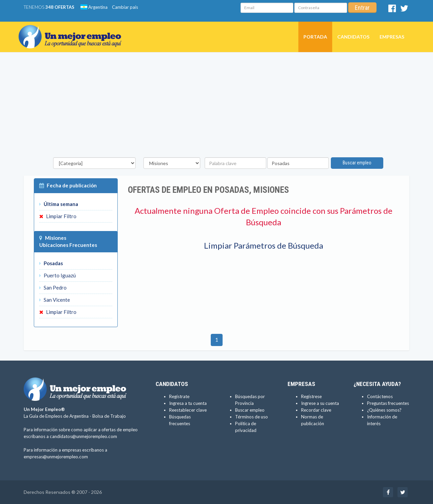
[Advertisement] (216, 107)
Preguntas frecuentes (388, 403)
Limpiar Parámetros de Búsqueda (264, 245)
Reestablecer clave (188, 410)
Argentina (94, 7)
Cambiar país (125, 7)
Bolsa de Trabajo (109, 416)
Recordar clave (316, 410)
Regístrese (311, 396)
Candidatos (353, 37)
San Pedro (53, 288)
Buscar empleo (357, 163)
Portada (315, 37)
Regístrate (179, 396)
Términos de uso (252, 417)
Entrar (362, 8)
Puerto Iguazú (58, 275)
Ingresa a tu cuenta (188, 403)
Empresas (392, 37)
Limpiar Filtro (58, 216)
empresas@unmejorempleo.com (56, 457)
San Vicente (55, 300)
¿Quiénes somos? (384, 410)
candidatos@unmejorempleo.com (83, 436)
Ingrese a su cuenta (320, 403)
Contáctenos (380, 396)
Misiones (56, 238)
